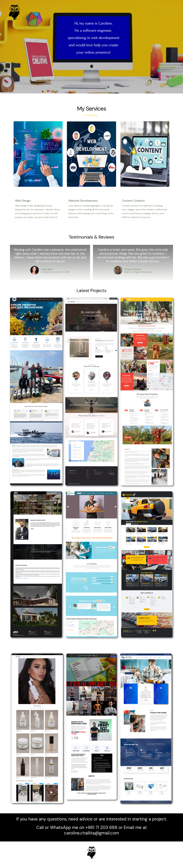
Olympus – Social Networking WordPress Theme (128, 867)
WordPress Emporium (53, 867)
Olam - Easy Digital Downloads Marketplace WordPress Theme (73, 867)
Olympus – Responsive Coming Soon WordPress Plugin (120, 867)
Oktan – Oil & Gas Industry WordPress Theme (59, 867)
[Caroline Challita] (14, 12)
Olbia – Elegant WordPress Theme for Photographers (82, 867)
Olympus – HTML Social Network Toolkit (113, 867)
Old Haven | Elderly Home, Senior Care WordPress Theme (90, 867)
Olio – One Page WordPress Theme (98, 867)
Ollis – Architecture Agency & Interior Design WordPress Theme (105, 867)
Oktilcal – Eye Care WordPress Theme (65, 867)
